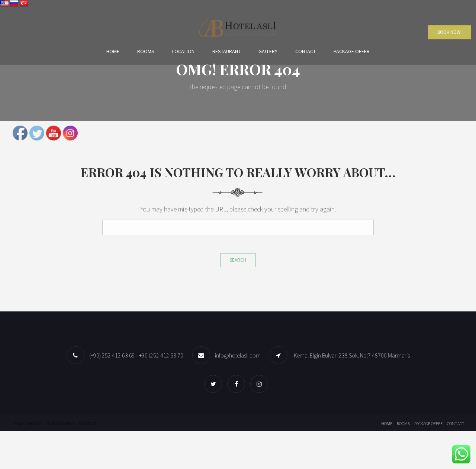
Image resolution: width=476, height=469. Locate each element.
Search (238, 260)
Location (183, 51)
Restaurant (226, 51)
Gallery (268, 51)
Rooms (146, 51)
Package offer (352, 51)
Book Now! (449, 32)
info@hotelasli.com (238, 355)
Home (113, 51)
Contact (305, 51)
